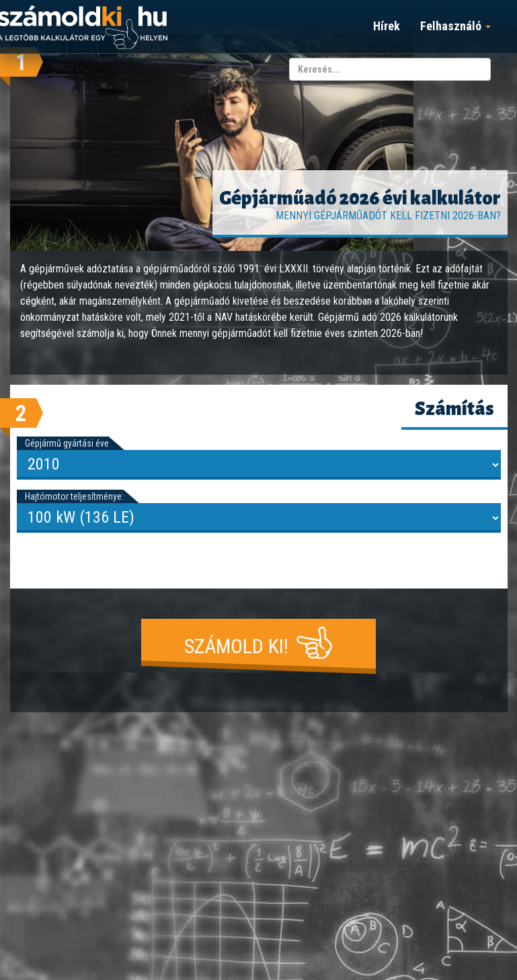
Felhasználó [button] (455, 26)
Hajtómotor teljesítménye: (74, 496)
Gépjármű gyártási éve (67, 443)
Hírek (387, 26)
